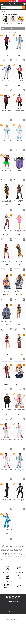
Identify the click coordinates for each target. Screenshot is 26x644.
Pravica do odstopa (6, 611)
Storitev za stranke (13, 602)
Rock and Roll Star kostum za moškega (19, 201)
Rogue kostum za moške (7, 410)
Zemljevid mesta (16, 611)
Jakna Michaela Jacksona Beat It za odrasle (19, 111)
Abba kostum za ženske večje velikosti (19, 141)
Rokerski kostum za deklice (7, 170)
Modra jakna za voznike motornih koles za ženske (19, 291)
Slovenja (23, 611)
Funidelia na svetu (13, 605)
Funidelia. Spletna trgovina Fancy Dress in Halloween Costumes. (13, 4)
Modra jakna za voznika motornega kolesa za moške (7, 321)
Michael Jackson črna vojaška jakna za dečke (7, 500)
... (1, 12)
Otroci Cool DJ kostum (19, 380)
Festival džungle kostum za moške (19, 321)
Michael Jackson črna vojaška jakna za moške (19, 500)
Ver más (4, 559)
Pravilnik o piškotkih (19, 609)
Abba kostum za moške (19, 51)
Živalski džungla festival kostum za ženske (7, 350)
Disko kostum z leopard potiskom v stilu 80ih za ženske (7, 261)
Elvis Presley (13, 24)
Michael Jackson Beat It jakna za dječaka (19, 81)
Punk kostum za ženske (7, 230)
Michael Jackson (6, 24)
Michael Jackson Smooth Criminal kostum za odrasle (7, 81)
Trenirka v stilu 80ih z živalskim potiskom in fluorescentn (7, 202)
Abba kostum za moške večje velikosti (19, 470)
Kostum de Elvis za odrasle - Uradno (7, 470)
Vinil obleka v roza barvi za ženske (19, 231)
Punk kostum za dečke (19, 350)
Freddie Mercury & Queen (21, 24)
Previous (1, 19)
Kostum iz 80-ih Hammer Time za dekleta (19, 261)
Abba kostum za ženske (7, 140)
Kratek (3, 29)
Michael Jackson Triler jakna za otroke (7, 111)
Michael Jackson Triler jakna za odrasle (7, 51)
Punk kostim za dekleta (7, 380)
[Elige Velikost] (3, 60)
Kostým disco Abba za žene (7, 529)
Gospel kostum (19, 170)
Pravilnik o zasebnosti (8, 609)
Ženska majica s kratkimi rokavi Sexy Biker (7, 291)
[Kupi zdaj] (11, 60)
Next (25, 19)
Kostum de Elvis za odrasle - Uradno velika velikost (19, 440)
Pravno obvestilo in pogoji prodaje (14, 607)
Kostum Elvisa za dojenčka (19, 410)
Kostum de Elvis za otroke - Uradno (7, 440)
